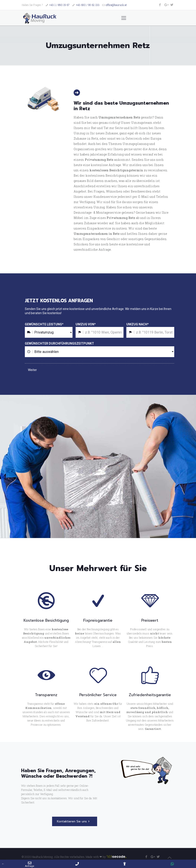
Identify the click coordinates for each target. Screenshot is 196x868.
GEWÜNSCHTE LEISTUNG (44, 324)
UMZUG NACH (138, 324)
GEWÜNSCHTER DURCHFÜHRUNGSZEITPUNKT (59, 343)
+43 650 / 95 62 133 (88, 5)
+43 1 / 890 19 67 (59, 5)
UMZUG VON (86, 324)
